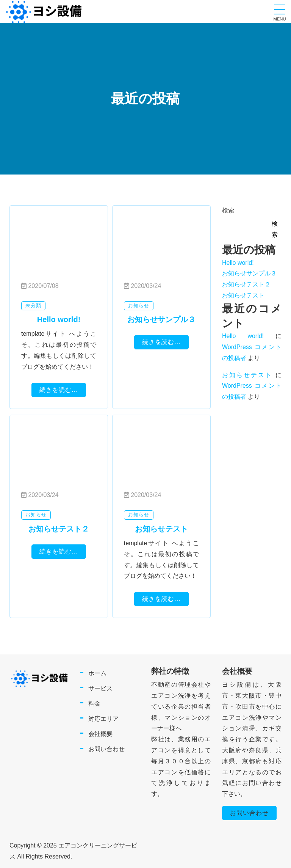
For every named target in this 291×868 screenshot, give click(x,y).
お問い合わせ (106, 749)
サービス (100, 688)
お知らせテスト (243, 295)
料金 (94, 704)
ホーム (97, 673)
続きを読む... (59, 390)
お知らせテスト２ (246, 284)
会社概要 (100, 734)
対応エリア (103, 719)
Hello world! (238, 263)
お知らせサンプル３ (249, 273)
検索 (228, 210)
